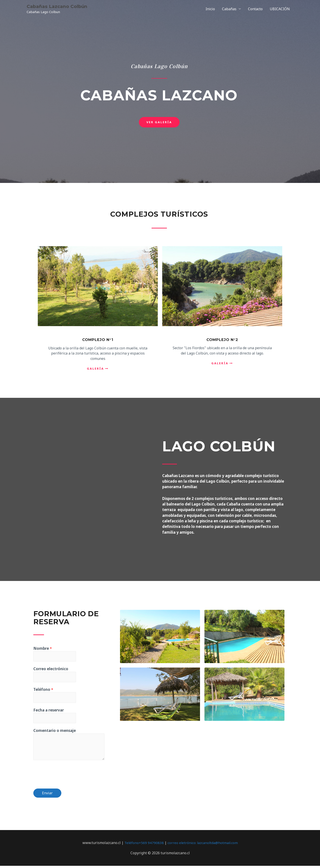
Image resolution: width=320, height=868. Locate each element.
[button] (159, 122)
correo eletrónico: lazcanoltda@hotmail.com (203, 845)
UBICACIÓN (280, 9)
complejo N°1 (98, 340)
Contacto (255, 9)
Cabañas (229, 9)
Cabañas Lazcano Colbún (60, 6)
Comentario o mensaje (55, 733)
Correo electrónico (51, 669)
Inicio (210, 9)
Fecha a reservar (49, 712)
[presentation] (67, 775)
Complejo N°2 (222, 340)
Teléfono (43, 691)
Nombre (43, 648)
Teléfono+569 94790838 (143, 845)
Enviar (47, 795)
